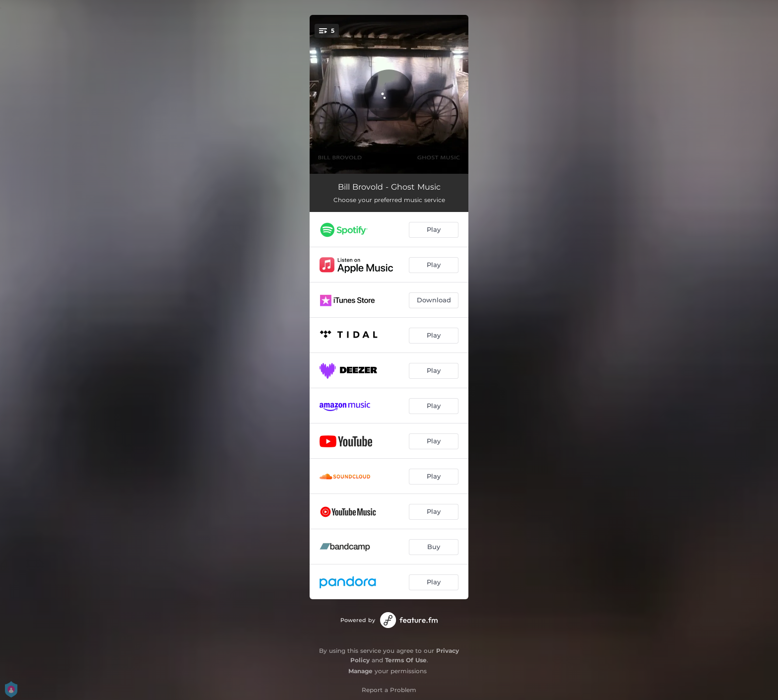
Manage (360, 671)
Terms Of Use (406, 660)
